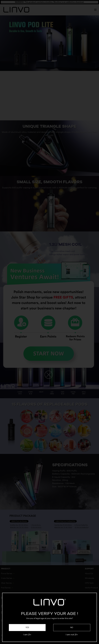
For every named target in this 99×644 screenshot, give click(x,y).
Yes (27, 627)
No (72, 627)
